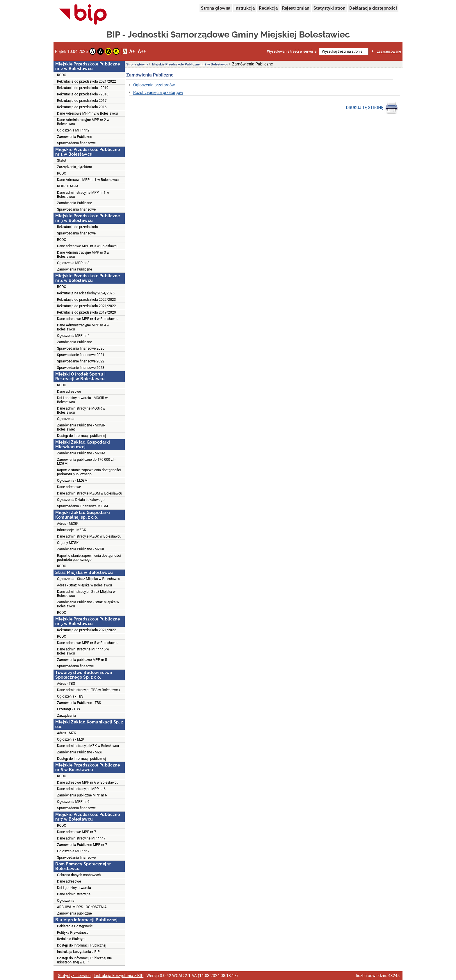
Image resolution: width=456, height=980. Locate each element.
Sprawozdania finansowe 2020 (81, 348)
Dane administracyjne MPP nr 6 (81, 789)
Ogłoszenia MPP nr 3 (73, 263)
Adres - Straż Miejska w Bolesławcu (84, 585)
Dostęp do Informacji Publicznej (82, 945)
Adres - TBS (66, 684)
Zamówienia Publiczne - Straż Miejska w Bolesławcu (88, 604)
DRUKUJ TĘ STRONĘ (372, 108)
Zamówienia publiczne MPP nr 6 (82, 795)
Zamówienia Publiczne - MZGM (81, 453)
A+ (132, 51)
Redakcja (268, 8)
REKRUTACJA (68, 186)
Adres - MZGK (68, 524)
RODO (62, 75)
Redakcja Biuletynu (72, 939)
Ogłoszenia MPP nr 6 (73, 802)
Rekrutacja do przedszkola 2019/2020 (86, 312)
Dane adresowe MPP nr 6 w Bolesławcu (88, 782)
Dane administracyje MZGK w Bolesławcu (89, 536)
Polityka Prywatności (73, 933)
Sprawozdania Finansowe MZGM (82, 506)
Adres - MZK (67, 733)
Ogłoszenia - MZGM (72, 481)
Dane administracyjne (74, 894)
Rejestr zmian (296, 8)
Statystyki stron (329, 8)
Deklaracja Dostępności (75, 926)
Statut (62, 161)
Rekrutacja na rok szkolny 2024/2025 (86, 293)
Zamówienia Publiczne (74, 137)
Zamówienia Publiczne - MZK (80, 752)
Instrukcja (245, 8)
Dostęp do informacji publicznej (81, 436)
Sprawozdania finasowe (75, 666)
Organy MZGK (68, 543)
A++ (142, 51)
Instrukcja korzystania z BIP (78, 952)
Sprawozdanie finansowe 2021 (81, 355)
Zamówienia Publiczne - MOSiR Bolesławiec (81, 427)
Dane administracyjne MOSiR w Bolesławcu (81, 410)
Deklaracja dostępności (373, 8)
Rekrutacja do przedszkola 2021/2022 (86, 81)
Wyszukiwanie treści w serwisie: (292, 51)
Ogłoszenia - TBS (70, 696)
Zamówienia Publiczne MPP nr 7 (82, 845)
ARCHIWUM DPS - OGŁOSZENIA (82, 907)
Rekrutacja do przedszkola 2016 (82, 107)
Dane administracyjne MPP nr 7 (81, 838)
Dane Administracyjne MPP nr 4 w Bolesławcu (83, 327)
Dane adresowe (69, 392)
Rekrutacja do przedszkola (78, 227)
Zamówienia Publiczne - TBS (79, 703)
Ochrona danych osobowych (79, 875)
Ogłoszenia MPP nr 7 (73, 851)
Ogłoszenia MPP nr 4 (73, 336)
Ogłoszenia (66, 419)
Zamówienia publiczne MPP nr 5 (82, 660)
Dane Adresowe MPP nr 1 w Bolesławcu (88, 180)
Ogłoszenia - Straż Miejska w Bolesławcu (89, 579)
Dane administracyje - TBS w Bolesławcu (88, 690)
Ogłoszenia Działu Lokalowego (81, 500)
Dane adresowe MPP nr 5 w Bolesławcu (88, 643)
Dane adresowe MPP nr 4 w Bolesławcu (88, 319)
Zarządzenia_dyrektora (75, 167)
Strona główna (216, 8)
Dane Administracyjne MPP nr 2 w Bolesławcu (83, 122)
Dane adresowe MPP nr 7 (76, 832)
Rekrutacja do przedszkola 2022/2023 (86, 300)
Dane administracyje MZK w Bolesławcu (88, 746)
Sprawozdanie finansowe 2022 (81, 361)
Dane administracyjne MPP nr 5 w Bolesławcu (83, 651)
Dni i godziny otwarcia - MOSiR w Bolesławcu (82, 400)
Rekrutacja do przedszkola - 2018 (83, 94)
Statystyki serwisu (74, 976)
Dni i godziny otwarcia (74, 888)
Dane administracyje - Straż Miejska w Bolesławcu (86, 594)
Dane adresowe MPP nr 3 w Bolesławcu (88, 246)
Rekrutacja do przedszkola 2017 (82, 101)
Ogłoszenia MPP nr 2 (73, 130)
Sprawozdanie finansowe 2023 (81, 368)
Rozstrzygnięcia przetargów (158, 93)
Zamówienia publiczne (74, 913)
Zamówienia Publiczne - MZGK (81, 549)
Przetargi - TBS (68, 709)
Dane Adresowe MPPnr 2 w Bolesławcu (87, 113)
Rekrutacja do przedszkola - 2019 (83, 88)
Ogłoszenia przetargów (154, 85)
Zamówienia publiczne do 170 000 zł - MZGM (86, 462)
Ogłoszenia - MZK (71, 739)
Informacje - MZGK (72, 530)
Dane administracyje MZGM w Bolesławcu (90, 493)
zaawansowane (389, 51)
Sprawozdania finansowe (76, 143)
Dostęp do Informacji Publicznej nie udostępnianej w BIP (84, 960)
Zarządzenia (66, 716)
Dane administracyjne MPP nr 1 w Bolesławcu (83, 195)
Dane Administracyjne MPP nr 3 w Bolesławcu (83, 255)
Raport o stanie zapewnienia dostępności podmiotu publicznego (89, 472)
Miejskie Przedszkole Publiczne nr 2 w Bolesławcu (190, 64)
